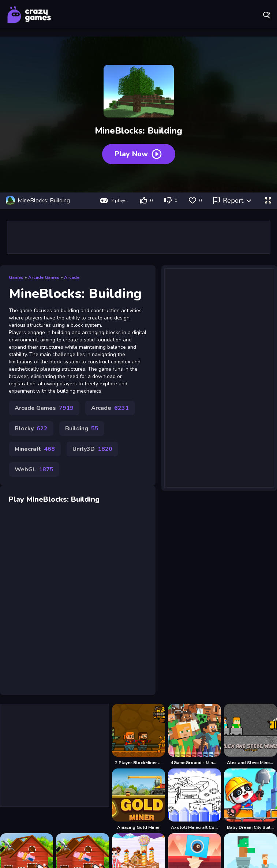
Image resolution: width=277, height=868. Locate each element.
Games (16, 277)
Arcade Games (44, 277)
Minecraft (35, 449)
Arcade (72, 277)
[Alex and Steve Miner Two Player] (250, 735)
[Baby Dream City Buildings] (250, 799)
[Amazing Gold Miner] (138, 799)
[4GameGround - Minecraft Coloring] (194, 735)
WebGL (34, 469)
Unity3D (92, 449)
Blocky (31, 429)
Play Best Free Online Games (29, 15)
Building (82, 429)
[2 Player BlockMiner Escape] (138, 735)
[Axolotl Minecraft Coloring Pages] (194, 799)
